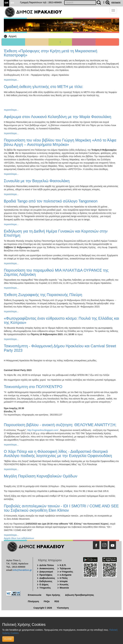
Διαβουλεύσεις (47, 578)
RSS (57, 601)
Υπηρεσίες (45, 588)
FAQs (47, 601)
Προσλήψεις (46, 575)
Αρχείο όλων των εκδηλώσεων (19, 538)
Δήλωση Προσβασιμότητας (80, 595)
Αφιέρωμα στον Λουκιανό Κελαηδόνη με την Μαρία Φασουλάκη (57, 117)
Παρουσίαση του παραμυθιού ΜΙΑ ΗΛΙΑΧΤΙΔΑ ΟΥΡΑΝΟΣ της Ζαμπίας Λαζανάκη (56, 272)
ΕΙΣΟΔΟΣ (116, 3)
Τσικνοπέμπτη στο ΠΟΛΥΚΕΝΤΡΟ (33, 387)
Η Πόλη (64, 578)
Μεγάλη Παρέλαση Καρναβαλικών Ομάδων (41, 476)
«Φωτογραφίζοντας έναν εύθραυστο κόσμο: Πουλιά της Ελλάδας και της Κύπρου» (61, 320)
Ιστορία (64, 581)
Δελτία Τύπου (47, 565)
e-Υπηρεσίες (66, 572)
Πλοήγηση (33, 601)
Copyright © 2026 (43, 608)
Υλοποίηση (63, 608)
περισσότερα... (11, 80)
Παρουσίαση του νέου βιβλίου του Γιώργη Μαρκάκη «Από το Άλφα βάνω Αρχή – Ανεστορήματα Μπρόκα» (60, 142)
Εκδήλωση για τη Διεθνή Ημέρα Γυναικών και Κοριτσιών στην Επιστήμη (56, 233)
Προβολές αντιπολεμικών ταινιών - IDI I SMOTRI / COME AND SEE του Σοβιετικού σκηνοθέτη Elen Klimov (61, 508)
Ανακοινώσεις (47, 568)
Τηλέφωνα (65, 568)
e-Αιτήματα (66, 575)
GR (6, 3)
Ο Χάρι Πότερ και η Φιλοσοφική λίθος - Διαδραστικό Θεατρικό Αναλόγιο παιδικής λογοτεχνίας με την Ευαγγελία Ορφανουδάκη (58, 454)
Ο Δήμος (44, 585)
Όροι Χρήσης (53, 595)
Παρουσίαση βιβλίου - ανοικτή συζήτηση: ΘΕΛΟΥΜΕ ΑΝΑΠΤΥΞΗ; (60, 425)
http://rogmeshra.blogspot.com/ (43, 430)
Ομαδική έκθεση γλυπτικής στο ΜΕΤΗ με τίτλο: (44, 87)
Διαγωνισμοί (46, 572)
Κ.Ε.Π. (63, 565)
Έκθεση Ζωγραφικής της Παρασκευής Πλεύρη (43, 295)
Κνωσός (64, 585)
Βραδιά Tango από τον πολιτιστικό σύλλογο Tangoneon (51, 201)
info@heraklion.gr (22, 570)
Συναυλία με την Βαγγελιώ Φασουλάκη (37, 181)
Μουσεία (64, 588)
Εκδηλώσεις (46, 581)
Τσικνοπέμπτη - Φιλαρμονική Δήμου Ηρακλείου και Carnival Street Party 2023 (60, 348)
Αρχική (13, 36)
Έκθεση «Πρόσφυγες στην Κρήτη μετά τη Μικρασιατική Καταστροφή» (51, 53)
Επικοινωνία (35, 595)
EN (12, 3)
